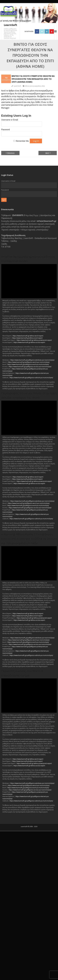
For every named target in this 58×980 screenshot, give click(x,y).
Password (5, 130)
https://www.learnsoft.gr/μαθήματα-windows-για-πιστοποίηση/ (32, 360)
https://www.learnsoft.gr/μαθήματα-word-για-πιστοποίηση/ (29, 362)
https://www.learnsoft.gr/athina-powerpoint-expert (34, 340)
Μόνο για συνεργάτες (33, 86)
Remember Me (22, 141)
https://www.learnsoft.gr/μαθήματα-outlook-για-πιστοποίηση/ (31, 378)
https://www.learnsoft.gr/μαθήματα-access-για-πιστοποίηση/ (30, 367)
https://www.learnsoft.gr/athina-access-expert (29, 342)
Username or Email (10, 120)
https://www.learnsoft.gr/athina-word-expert (28, 336)
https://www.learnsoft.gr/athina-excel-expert (27, 338)
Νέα (43, 86)
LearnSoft (17, 86)
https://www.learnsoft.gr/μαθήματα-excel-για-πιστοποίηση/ (28, 364)
